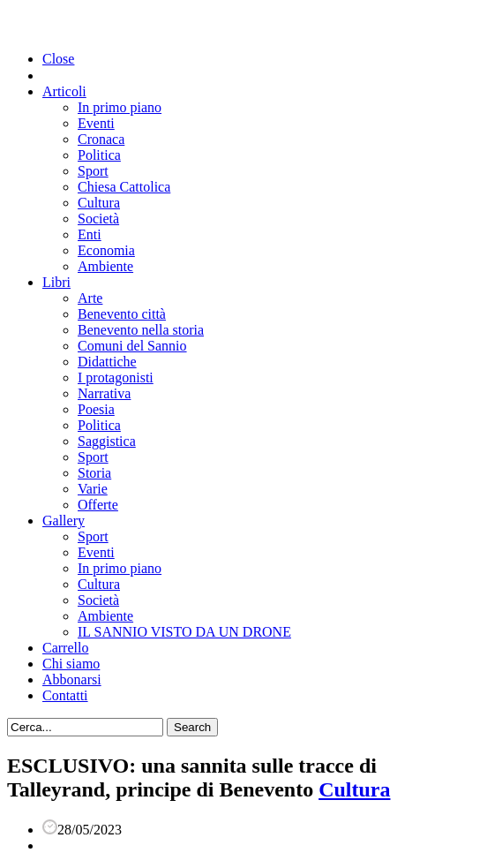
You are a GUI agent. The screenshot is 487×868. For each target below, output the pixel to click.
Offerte (98, 505)
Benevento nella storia (141, 330)
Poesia (96, 409)
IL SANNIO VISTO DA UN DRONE (184, 632)
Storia (94, 473)
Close (58, 59)
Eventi (96, 123)
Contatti (65, 695)
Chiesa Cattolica (124, 187)
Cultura (99, 203)
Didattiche (107, 362)
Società (98, 219)
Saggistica (107, 441)
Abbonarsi (72, 679)
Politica (99, 155)
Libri (56, 282)
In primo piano (120, 107)
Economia (106, 250)
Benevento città (122, 314)
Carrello (65, 648)
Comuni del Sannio (132, 346)
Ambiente (105, 266)
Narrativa (104, 393)
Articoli (64, 91)
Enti (90, 234)
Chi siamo (71, 664)
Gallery (64, 521)
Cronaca (101, 139)
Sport (93, 171)
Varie (93, 489)
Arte (90, 298)
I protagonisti (116, 377)
